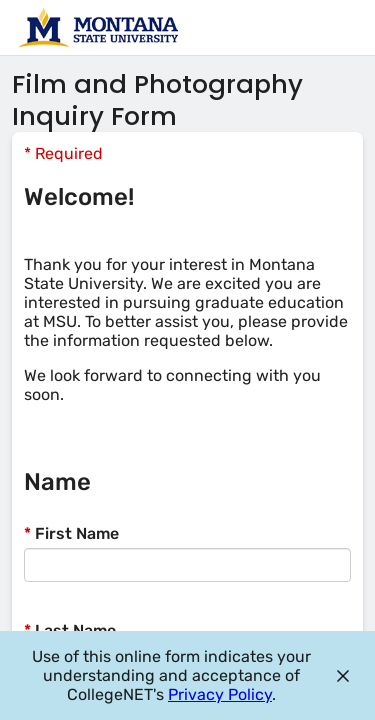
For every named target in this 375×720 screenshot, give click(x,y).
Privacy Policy (220, 694)
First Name (71, 533)
